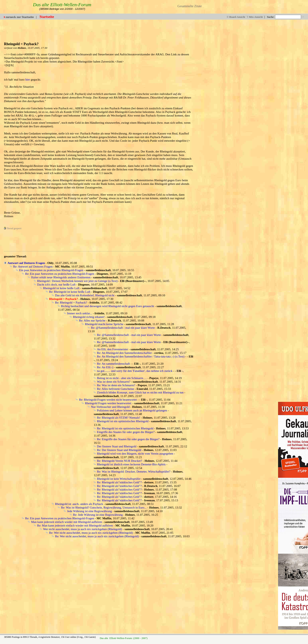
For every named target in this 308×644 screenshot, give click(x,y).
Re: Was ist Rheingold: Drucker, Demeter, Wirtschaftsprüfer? (134, 472)
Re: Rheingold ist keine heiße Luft (70, 292)
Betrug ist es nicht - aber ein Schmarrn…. (122, 378)
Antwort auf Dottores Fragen (26, 263)
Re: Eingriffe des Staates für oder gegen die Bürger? (128, 439)
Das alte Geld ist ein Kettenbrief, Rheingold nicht (85, 295)
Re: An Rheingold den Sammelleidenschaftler (124, 353)
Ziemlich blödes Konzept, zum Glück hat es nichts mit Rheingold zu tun (140, 392)
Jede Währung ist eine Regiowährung (89, 511)
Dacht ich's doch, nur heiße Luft (56, 285)
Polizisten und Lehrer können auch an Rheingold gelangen (132, 410)
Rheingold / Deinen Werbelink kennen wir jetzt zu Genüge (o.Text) (77, 281)
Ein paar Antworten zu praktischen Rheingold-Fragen (51, 270)
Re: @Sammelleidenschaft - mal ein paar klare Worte (123, 328)
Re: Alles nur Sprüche (92, 321)
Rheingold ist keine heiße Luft (61, 288)
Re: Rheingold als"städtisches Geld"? (119, 482)
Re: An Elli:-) (105, 367)
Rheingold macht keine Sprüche (104, 324)
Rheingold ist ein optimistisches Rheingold (123, 421)
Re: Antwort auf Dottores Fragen (33, 267)
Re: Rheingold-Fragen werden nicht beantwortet (108, 400)
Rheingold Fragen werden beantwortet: (108, 403)
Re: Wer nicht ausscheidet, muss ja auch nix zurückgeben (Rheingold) (91, 533)
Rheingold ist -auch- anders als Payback (79, 504)
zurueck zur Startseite (20, 17)
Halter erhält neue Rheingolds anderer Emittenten (61, 277)
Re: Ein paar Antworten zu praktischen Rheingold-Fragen (60, 274)
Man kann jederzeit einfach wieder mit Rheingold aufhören (67, 522)
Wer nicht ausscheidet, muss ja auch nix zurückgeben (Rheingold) (83, 529)
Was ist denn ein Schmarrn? (114, 382)
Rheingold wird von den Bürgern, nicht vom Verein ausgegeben (135, 454)
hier (28, 80)
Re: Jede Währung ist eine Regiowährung (98, 515)
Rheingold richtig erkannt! (89, 317)
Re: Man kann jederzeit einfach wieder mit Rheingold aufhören (75, 526)
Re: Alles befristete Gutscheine (115, 389)
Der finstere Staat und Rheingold (117, 446)
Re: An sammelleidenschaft (113, 364)
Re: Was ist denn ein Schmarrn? (116, 385)
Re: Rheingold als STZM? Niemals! (119, 418)
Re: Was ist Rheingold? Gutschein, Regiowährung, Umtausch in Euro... (104, 508)
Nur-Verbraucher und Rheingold (110, 407)
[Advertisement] (206, 29)
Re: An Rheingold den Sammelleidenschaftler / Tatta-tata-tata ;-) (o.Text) (141, 356)
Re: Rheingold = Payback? (71, 303)
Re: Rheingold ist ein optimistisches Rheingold (125, 428)
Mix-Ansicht (255, 17)
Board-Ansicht (236, 17)
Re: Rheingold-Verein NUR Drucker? (119, 461)
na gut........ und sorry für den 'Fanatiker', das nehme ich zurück (135, 371)
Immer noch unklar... (79, 313)
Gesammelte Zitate (190, 6)
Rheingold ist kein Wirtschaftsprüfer (119, 479)
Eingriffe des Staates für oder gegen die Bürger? (126, 432)
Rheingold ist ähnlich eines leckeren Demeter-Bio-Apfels (131, 464)
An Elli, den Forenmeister (113, 349)
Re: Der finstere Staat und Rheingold (119, 450)
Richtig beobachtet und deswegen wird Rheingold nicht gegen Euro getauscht (108, 306)
